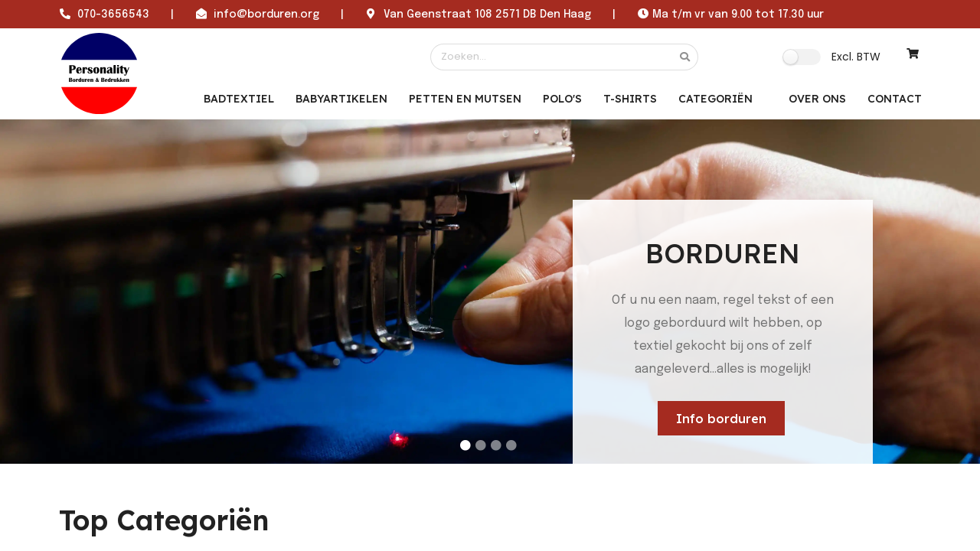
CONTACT (895, 99)
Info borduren (721, 419)
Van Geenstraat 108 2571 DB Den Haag (487, 15)
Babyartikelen (341, 99)
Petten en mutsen (465, 99)
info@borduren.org (266, 15)
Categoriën (715, 99)
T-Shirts (630, 99)
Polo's (562, 99)
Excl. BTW (856, 57)
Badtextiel (239, 99)
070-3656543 (113, 15)
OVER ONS (817, 99)
